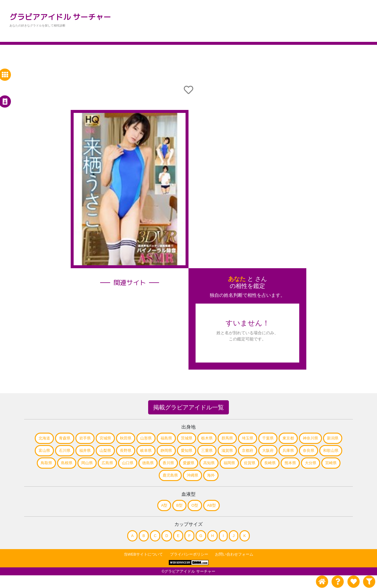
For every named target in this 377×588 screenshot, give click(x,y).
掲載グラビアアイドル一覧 (188, 407)
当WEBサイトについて (143, 554)
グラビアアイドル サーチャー (60, 17)
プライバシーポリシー (189, 554)
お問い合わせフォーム (234, 554)
